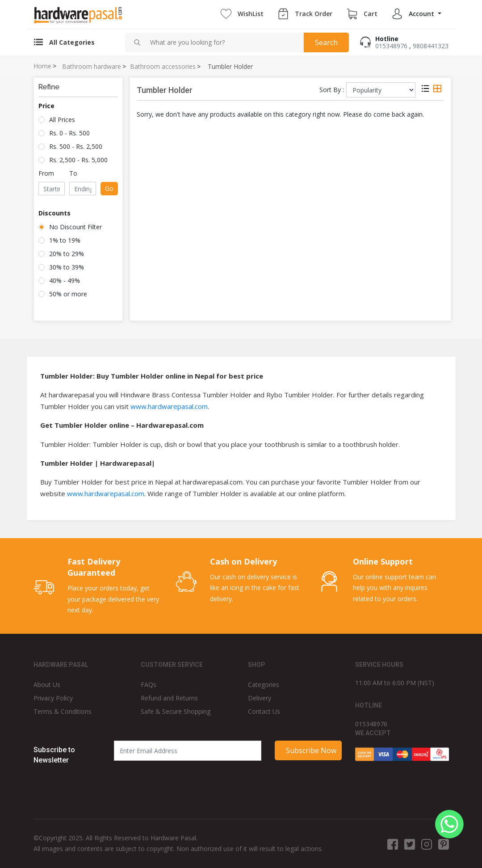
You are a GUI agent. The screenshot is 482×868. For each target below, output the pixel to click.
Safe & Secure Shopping (176, 711)
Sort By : (332, 90)
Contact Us (264, 711)
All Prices (62, 120)
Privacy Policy (53, 698)
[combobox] (223, 42)
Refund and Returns (169, 698)
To (73, 173)
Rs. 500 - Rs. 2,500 (76, 146)
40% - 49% (65, 280)
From (46, 173)
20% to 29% (67, 254)
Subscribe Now (311, 750)
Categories (264, 685)
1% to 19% (65, 240)
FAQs (149, 685)
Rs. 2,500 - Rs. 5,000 (78, 160)
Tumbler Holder (230, 67)
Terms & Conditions (63, 711)
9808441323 (431, 46)
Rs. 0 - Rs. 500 (69, 133)
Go (109, 188)
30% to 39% (67, 267)
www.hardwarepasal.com (169, 406)
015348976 (391, 46)
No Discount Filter (75, 227)
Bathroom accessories (163, 67)
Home (42, 66)
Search (326, 42)
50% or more (68, 294)
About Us (47, 685)
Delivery (260, 698)
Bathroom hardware (92, 67)
